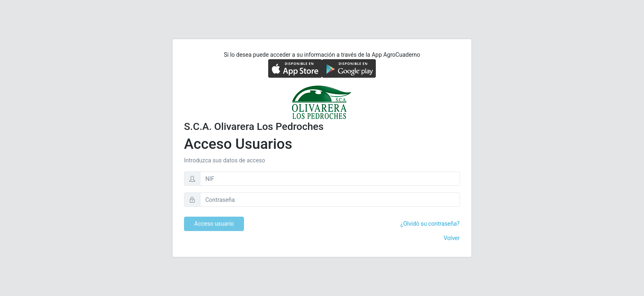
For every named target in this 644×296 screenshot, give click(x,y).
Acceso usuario (214, 224)
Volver (452, 238)
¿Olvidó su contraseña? (430, 224)
